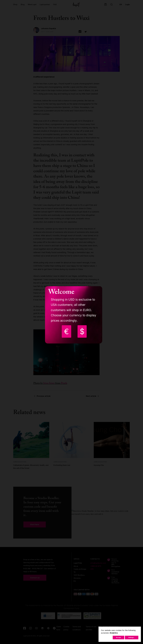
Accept (118, 637)
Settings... (132, 637)
